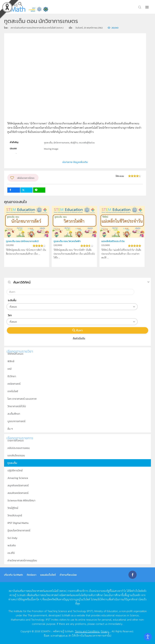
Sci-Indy (12, 538)
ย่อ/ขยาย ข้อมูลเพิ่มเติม (75, 162)
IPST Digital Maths (18, 523)
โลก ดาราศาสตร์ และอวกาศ (22, 399)
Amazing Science (18, 478)
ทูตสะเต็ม (12, 463)
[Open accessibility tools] (148, 637)
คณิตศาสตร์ (14, 384)
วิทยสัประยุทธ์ (15, 515)
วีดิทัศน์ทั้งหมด (15, 354)
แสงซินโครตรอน (16, 455)
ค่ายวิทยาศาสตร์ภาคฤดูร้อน (22, 560)
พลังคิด (12, 545)
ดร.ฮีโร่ (11, 553)
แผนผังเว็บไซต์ (48, 575)
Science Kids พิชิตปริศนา (21, 500)
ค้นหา (78, 330)
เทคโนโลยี (13, 391)
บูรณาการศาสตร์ (16, 421)
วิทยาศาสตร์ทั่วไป (17, 406)
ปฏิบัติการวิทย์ (15, 470)
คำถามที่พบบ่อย (68, 575)
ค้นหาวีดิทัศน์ (22, 282)
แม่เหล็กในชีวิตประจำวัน (113, 241)
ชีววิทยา (12, 376)
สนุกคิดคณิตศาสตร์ (18, 485)
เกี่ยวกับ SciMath (13, 575)
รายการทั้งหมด (16, 440)
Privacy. (105, 631)
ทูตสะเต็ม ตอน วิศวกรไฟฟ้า (67, 241)
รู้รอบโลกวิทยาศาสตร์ (19, 530)
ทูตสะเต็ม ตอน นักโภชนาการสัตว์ (22, 241)
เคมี (10, 369)
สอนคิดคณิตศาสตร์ (18, 493)
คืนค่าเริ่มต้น (77, 338)
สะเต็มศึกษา (14, 414)
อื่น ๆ (10, 429)
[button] (147, 7)
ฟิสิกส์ (11, 361)
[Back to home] (14, 7)
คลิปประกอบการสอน (19, 448)
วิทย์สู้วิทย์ (13, 508)
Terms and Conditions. (87, 631)
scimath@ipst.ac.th (61, 635)
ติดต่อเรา (32, 575)
